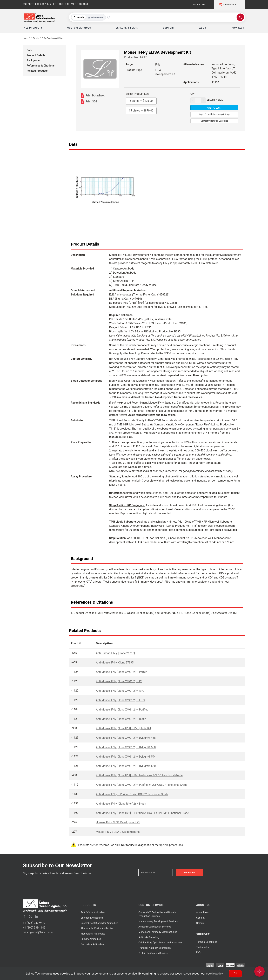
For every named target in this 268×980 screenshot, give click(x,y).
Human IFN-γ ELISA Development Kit (118, 822)
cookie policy (215, 974)
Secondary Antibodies (92, 944)
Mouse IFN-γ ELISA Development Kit (118, 832)
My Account (200, 4)
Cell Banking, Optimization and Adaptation (161, 943)
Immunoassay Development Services (158, 921)
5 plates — (141, 101)
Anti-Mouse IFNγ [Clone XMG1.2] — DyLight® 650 (126, 766)
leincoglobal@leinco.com (38, 932)
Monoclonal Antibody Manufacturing (158, 932)
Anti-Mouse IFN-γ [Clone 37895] (115, 663)
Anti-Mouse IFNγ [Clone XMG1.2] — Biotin (121, 719)
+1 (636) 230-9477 (34, 923)
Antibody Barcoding (149, 937)
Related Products (37, 71)
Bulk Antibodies (93, 912)
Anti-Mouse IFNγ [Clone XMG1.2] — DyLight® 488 (126, 738)
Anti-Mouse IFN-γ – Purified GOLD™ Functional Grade (132, 794)
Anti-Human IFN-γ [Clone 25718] (115, 653)
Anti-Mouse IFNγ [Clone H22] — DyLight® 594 (123, 728)
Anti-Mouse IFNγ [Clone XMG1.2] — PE (119, 681)
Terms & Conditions (207, 942)
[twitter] (30, 916)
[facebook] (24, 916)
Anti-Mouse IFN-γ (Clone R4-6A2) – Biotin (121, 804)
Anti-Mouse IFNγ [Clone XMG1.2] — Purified (122, 710)
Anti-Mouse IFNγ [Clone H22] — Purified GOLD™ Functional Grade (139, 775)
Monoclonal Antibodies (93, 934)
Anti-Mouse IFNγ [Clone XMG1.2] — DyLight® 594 (126, 757)
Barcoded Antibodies (92, 918)
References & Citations (41, 66)
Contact (200, 918)
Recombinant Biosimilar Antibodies (99, 923)
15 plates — (141, 111)
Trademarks (203, 947)
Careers (200, 923)
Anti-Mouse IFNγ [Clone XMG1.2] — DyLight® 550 (126, 747)
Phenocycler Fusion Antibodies (97, 928)
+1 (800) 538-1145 (34, 928)
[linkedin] (37, 916)
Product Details (36, 55)
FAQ (198, 952)
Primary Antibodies (91, 939)
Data (29, 50)
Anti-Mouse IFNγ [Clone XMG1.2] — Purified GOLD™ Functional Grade (142, 785)
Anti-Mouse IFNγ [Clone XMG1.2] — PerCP (121, 672)
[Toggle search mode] (88, 17)
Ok (235, 974)
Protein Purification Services (153, 953)
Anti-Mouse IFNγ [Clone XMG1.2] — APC (120, 691)
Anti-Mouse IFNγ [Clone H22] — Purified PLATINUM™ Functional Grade (142, 813)
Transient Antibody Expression (155, 948)
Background (34, 60)
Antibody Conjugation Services (155, 927)
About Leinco (203, 912)
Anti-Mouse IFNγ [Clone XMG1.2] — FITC (120, 700)
